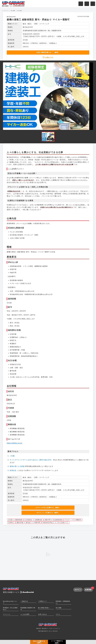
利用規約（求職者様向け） (63, 602)
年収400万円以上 (48, 523)
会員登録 (89, 589)
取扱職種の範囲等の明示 (28, 609)
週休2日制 (20, 523)
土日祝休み (29, 520)
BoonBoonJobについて (10, 602)
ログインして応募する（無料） (48, 513)
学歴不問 (37, 523)
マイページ (7, 614)
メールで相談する (57, 642)
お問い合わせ (42, 614)
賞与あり (29, 523)
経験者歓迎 (19, 520)
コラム (58, 614)
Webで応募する (39, 642)
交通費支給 (39, 520)
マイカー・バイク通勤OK (73, 520)
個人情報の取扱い (44, 608)
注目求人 (11, 523)
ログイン (78, 590)
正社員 (10, 520)
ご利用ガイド (42, 601)
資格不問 (48, 520)
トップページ (5, 11)
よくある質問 (25, 614)
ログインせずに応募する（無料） (48, 508)
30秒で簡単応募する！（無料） (48, 52)
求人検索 (13, 11)
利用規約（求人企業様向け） (10, 609)
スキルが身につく (62, 523)
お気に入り (49, 57)
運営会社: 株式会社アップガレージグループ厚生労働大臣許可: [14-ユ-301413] (48, 628)
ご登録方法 (24, 601)
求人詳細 (20, 11)
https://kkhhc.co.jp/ (14, 443)
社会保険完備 (57, 520)
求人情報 (59, 608)
